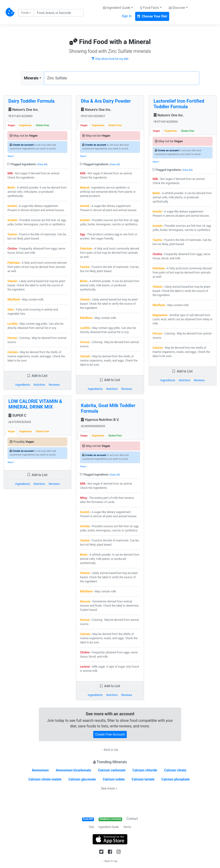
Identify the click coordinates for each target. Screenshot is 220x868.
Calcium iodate (114, 779)
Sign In (127, 16)
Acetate (12, 220)
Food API (88, 819)
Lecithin (12, 324)
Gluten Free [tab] (43, 125)
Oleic (11, 310)
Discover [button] (177, 8)
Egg (82, 234)
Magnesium (160, 315)
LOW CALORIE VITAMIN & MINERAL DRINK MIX (35, 404)
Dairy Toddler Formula (31, 101)
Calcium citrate (175, 770)
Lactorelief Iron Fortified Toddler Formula (179, 104)
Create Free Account (110, 734)
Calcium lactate (143, 779)
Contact (132, 819)
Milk (10, 173)
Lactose (85, 667)
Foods (25, 13)
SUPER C (17, 415)
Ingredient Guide (108, 827)
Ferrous (12, 338)
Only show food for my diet (110, 59)
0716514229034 (166, 122)
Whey (83, 498)
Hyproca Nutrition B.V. (100, 420)
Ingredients (23, 385)
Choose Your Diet (152, 16)
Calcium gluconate (82, 779)
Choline (12, 249)
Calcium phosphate (176, 779)
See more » (109, 788)
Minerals (31, 78)
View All (42, 164)
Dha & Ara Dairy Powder (106, 101)
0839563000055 (93, 426)
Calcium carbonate (112, 770)
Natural (84, 188)
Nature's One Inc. (24, 110)
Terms (127, 827)
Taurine (12, 234)
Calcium (13, 352)
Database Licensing (110, 819)
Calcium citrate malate (45, 779)
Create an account (23, 145)
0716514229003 (21, 116)
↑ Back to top (110, 750)
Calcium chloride (145, 770)
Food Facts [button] (150, 8)
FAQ (92, 827)
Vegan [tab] (11, 125)
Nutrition (39, 385)
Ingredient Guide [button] (117, 8)
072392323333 (20, 422)
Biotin (11, 188)
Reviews (54, 385)
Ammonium (40, 770)
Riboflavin (14, 300)
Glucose (85, 601)
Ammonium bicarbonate (73, 770)
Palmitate (14, 263)
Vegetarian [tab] (25, 125)
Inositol (12, 206)
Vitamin (12, 281)
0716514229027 (93, 116)
